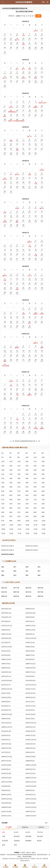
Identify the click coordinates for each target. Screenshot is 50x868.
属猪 (39, 575)
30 (42, 48)
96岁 (43, 516)
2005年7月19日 (6, 634)
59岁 (35, 491)
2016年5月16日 (31, 613)
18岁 (43, 462)
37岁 (3, 478)
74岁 (11, 504)
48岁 (43, 483)
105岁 (19, 525)
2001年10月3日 (31, 773)
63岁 (19, 495)
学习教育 (9, 827)
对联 (4, 836)
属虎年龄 (28, 588)
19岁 (3, 466)
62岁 (11, 495)
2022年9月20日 (31, 681)
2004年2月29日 (31, 803)
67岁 (3, 500)
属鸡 (15, 575)
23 (42, 44)
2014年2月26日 (31, 714)
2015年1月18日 (6, 812)
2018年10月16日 (31, 816)
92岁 (11, 516)
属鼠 (3, 567)
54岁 (43, 487)
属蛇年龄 (16, 592)
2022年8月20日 (6, 638)
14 (30, 39)
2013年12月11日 (7, 626)
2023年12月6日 (6, 698)
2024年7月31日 (31, 689)
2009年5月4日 (30, 609)
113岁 (35, 529)
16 (42, 39)
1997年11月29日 (7, 647)
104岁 (11, 525)
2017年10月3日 (6, 723)
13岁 (3, 462)
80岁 (11, 508)
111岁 (19, 529)
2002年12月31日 (31, 782)
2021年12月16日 (31, 638)
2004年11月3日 (31, 626)
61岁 (3, 495)
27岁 (19, 470)
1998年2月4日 (6, 719)
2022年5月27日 (6, 710)
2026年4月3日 (30, 752)
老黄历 (34, 852)
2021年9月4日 (30, 710)
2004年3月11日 (31, 727)
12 (17, 39)
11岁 (35, 457)
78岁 (43, 504)
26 (17, 48)
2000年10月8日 (31, 757)
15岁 (19, 462)
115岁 (3, 533)
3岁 (19, 453)
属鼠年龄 (4, 588)
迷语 (4, 845)
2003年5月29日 (6, 778)
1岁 (2, 453)
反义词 (28, 832)
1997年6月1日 (30, 621)
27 (23, 48)
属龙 (3, 571)
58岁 (27, 491)
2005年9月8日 (6, 702)
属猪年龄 (40, 596)
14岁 (11, 462)
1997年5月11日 (6, 676)
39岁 (19, 478)
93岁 (19, 516)
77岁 (35, 504)
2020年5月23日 (31, 668)
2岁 (11, 453)
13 (23, 39)
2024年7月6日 (6, 693)
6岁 (43, 453)
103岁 (3, 525)
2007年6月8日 (6, 655)
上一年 (12, 441)
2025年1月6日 (30, 719)
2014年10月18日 (31, 786)
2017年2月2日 (6, 752)
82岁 (27, 508)
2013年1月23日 (31, 706)
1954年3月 (25, 93)
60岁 (43, 491)
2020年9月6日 (30, 617)
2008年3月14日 (31, 748)
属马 (27, 571)
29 (36, 48)
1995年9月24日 (31, 698)
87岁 (19, 512)
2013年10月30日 (7, 681)
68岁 (11, 500)
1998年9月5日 (30, 790)
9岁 (19, 457)
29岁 (35, 470)
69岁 (19, 500)
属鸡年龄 (16, 596)
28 (30, 48)
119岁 (35, 533)
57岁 (19, 491)
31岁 (3, 474)
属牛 (15, 567)
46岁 (27, 483)
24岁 (43, 466)
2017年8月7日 (6, 643)
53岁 (35, 487)
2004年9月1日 (6, 769)
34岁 (27, 474)
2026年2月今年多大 (32, 546)
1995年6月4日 (6, 630)
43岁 (3, 483)
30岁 (43, 470)
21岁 (19, 466)
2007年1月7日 (6, 685)
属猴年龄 (4, 596)
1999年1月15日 (31, 812)
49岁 (3, 487)
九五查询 (22, 852)
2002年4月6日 (30, 651)
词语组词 (17, 841)
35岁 (35, 474)
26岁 (11, 470)
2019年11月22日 (31, 740)
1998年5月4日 (6, 668)
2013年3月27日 (31, 744)
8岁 (11, 457)
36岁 (43, 474)
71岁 (35, 500)
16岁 (27, 462)
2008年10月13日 (31, 778)
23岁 (35, 466)
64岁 (27, 495)
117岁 (19, 533)
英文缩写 (40, 836)
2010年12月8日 (6, 765)
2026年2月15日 (31, 731)
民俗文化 (25, 827)
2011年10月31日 (31, 685)
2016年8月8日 (6, 786)
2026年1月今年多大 (8, 546)
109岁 (3, 529)
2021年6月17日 (6, 617)
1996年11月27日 (7, 727)
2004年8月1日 (30, 634)
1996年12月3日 (6, 659)
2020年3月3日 (6, 735)
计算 (38, 16)
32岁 (11, 474)
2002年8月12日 (6, 672)
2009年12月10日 (7, 757)
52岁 (27, 487)
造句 (4, 832)
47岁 (35, 483)
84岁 (43, 508)
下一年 (38, 441)
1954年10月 (25, 334)
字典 (15, 845)
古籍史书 (28, 852)
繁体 (43, 2)
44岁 (11, 483)
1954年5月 (25, 161)
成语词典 (28, 836)
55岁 (3, 491)
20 (23, 44)
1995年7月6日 (6, 664)
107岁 (35, 525)
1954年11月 (25, 372)
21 (30, 44)
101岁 (35, 521)
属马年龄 (28, 592)
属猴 (3, 575)
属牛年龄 (16, 588)
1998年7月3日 (30, 655)
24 (5, 48)
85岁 (3, 512)
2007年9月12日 (6, 613)
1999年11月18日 (31, 765)
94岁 (27, 516)
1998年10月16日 (7, 714)
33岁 (19, 474)
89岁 (35, 512)
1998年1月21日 (31, 664)
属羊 (39, 571)
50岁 (11, 487)
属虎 (27, 567)
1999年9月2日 (30, 761)
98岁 (11, 521)
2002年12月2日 (31, 630)
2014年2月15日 (31, 693)
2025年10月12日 (31, 723)
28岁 (27, 470)
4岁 (27, 453)
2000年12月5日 (6, 795)
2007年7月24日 (6, 761)
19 (17, 44)
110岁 (11, 529)
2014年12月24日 (31, 807)
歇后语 (39, 841)
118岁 (27, 533)
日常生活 (41, 827)
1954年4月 (25, 127)
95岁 (35, 516)
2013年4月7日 (6, 706)
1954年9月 (25, 300)
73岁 (3, 504)
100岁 (27, 521)
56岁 (11, 491)
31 (5, 53)
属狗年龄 (28, 596)
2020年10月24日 (7, 799)
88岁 (27, 512)
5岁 (35, 453)
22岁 (27, 466)
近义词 (16, 832)
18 (11, 44)
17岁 (35, 462)
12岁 (43, 457)
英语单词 (17, 836)
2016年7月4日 (30, 643)
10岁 (27, 457)
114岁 (44, 529)
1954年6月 (25, 199)
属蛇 (15, 571)
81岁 (19, 508)
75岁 (19, 504)
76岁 (27, 504)
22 (36, 44)
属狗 (27, 575)
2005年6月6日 (6, 790)
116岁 (11, 533)
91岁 (3, 516)
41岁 (35, 478)
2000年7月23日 (6, 748)
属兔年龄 (40, 588)
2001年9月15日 (6, 609)
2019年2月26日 (6, 773)
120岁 (44, 533)
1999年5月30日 (6, 807)
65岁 (35, 495)
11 (11, 39)
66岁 (43, 495)
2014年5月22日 (31, 795)
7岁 (2, 457)
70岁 (27, 500)
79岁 (3, 508)
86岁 (11, 512)
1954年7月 (25, 233)
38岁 (11, 478)
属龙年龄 (4, 592)
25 (11, 48)
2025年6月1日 (6, 740)
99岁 (19, 521)
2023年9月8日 (30, 676)
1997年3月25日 (6, 744)
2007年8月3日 (6, 621)
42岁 (43, 478)
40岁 (27, 478)
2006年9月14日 (31, 769)
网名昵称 (28, 841)
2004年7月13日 (31, 735)
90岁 (43, 512)
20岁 (11, 466)
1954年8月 (25, 266)
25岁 (3, 470)
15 (36, 39)
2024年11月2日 (6, 816)
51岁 (19, 487)
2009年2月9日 (30, 647)
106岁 (27, 525)
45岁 (19, 483)
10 (5, 39)
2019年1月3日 (6, 651)
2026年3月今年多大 (8, 550)
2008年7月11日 (31, 672)
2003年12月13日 (7, 689)
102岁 (44, 521)
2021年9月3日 (30, 659)
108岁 (44, 525)
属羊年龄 (40, 592)
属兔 (39, 567)
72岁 (43, 500)
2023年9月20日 (6, 803)
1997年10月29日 (31, 799)
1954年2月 (25, 60)
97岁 (3, 521)
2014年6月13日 (6, 731)
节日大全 (40, 832)
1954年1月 (25, 21)
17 (5, 44)
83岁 (35, 508)
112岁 (27, 529)
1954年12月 (25, 406)
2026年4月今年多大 (32, 550)
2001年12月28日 (7, 782)
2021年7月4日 (30, 702)
